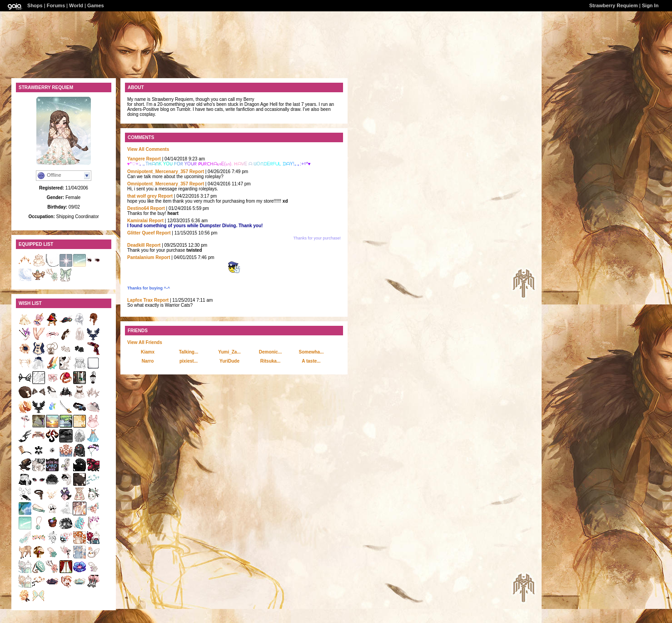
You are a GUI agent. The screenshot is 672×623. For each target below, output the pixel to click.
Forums (56, 5)
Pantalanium (141, 257)
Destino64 (138, 208)
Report (154, 159)
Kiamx (148, 352)
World (76, 5)
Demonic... (271, 352)
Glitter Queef (141, 233)
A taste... (311, 361)
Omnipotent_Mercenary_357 (158, 172)
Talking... (189, 352)
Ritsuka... (270, 361)
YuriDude (229, 361)
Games (96, 5)
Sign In (650, 5)
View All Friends (145, 342)
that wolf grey (142, 196)
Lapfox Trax (140, 300)
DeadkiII (136, 245)
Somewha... (311, 352)
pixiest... (189, 361)
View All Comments (148, 149)
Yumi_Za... (229, 352)
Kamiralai (137, 221)
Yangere (136, 159)
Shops (35, 5)
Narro (148, 361)
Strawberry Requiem (614, 5)
